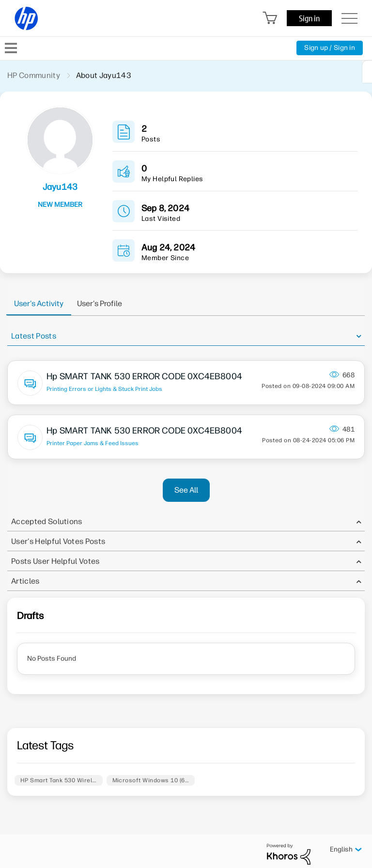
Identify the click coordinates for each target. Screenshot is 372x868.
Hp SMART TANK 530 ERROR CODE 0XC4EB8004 (144, 376)
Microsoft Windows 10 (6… (151, 780)
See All (186, 490)
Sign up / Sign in (330, 48)
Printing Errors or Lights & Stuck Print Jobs (104, 389)
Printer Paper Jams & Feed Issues (93, 443)
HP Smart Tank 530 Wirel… (59, 780)
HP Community (34, 75)
